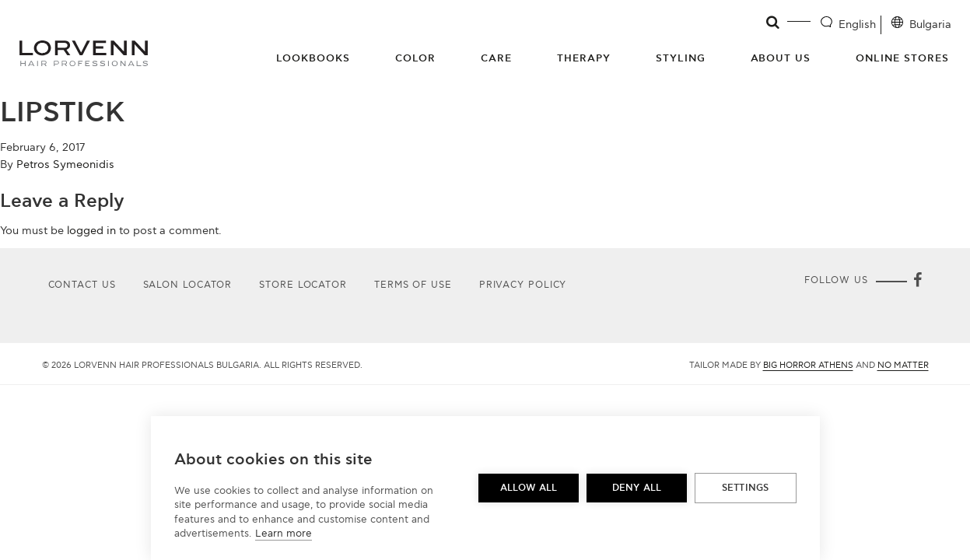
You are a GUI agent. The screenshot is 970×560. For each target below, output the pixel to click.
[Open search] (774, 23)
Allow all (529, 488)
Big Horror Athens (808, 365)
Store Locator (303, 285)
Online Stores (902, 58)
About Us (781, 58)
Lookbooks (313, 58)
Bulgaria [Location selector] (930, 24)
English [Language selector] (857, 24)
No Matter (903, 365)
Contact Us (82, 285)
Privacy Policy (523, 285)
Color (415, 58)
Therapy (584, 58)
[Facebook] (918, 282)
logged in (91, 231)
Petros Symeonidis (65, 164)
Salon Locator (188, 285)
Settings (746, 488)
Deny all (637, 488)
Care (496, 58)
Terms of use (413, 285)
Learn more (284, 534)
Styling (681, 58)
